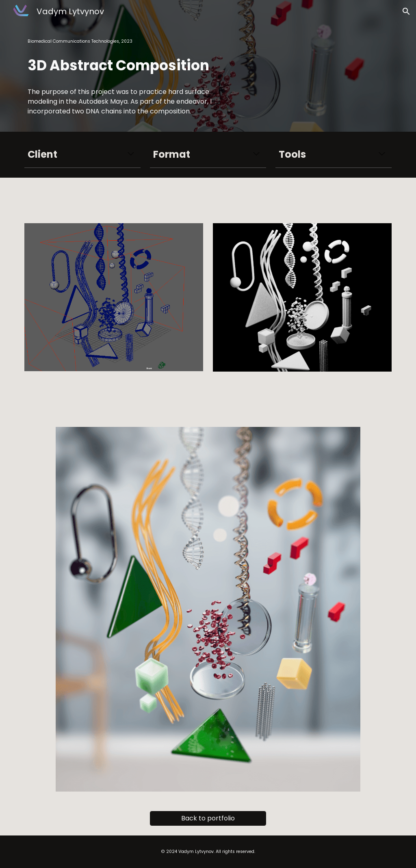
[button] (406, 11)
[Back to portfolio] (208, 818)
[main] (130, 41)
